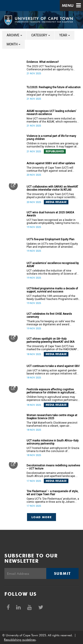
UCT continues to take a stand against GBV (53, 366)
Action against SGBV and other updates (51, 163)
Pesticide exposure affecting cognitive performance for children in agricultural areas (50, 391)
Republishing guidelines (20, 640)
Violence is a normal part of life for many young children (51, 138)
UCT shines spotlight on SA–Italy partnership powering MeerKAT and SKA (50, 340)
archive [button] (14, 35)
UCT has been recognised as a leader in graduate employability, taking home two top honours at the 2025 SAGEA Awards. (53, 221)
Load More (41, 517)
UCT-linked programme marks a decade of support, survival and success (52, 290)
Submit (62, 573)
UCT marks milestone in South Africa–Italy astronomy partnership (53, 442)
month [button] (14, 44)
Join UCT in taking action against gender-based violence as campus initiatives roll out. (52, 372)
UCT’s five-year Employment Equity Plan (50, 239)
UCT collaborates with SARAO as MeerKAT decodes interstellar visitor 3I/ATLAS (52, 188)
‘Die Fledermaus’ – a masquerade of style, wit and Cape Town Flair (52, 493)
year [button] (65, 35)
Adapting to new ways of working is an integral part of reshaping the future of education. (50, 93)
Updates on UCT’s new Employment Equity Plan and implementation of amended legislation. (52, 245)
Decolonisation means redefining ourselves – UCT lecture (53, 467)
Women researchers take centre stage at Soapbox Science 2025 (52, 417)
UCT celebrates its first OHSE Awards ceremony (49, 315)
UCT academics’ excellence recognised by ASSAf (53, 265)
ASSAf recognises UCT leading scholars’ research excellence (51, 113)
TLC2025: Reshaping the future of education (54, 87)
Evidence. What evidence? (43, 62)
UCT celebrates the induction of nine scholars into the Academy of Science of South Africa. (52, 272)
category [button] (41, 35)
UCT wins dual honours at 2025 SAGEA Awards (50, 214)
